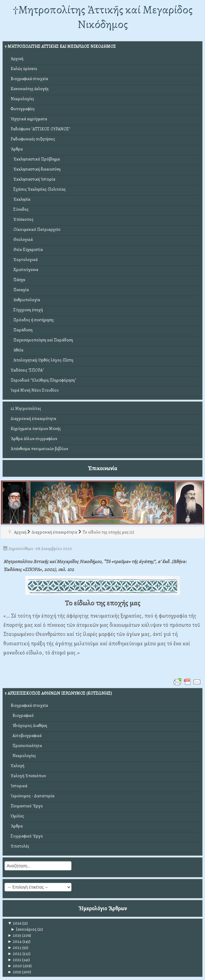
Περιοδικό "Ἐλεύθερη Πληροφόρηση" (43, 380)
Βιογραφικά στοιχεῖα (29, 79)
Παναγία (20, 290)
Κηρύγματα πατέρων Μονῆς (36, 429)
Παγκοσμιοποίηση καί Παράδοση (42, 340)
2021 (14, 960)
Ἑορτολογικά (24, 260)
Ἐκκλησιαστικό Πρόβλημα (35, 159)
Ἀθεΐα (17, 350)
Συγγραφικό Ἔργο (27, 836)
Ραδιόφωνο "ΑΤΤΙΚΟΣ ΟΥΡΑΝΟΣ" (40, 129)
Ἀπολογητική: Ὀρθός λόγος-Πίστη (42, 360)
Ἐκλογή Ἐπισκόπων (28, 776)
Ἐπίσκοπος (22, 219)
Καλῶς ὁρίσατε (24, 69)
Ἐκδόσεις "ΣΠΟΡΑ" (27, 370)
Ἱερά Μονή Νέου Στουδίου (35, 390)
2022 (15, 954)
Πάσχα (18, 280)
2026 (14, 923)
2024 (15, 941)
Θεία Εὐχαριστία (27, 250)
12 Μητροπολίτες (26, 409)
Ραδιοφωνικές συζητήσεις (33, 139)
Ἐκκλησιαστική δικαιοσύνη (36, 169)
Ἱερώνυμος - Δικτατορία (33, 796)
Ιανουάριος (24, 929)
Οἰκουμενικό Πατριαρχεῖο (36, 229)
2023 (14, 948)
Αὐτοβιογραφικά (26, 736)
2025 (14, 935)
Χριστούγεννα (24, 270)
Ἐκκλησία (21, 199)
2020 (15, 966)
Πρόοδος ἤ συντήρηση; (32, 320)
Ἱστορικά (19, 786)
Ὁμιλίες (17, 816)
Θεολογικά (22, 240)
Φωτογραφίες (23, 109)
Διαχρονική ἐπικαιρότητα (33, 419)
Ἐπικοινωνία (102, 468)
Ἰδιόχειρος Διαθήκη (29, 726)
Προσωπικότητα (26, 746)
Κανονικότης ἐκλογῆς (30, 89)
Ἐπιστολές (20, 846)
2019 (14, 972)
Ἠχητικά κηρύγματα (29, 119)
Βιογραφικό (22, 716)
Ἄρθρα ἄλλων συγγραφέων (34, 439)
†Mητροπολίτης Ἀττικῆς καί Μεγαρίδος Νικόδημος (103, 17)
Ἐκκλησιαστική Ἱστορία (33, 179)
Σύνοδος (20, 209)
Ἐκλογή (17, 766)
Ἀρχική (17, 59)
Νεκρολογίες (22, 99)
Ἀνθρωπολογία (25, 300)
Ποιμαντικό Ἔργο (27, 806)
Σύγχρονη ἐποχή (27, 310)
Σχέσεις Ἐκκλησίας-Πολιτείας (38, 189)
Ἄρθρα (17, 149)
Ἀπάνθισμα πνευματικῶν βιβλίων (39, 449)
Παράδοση (22, 330)
